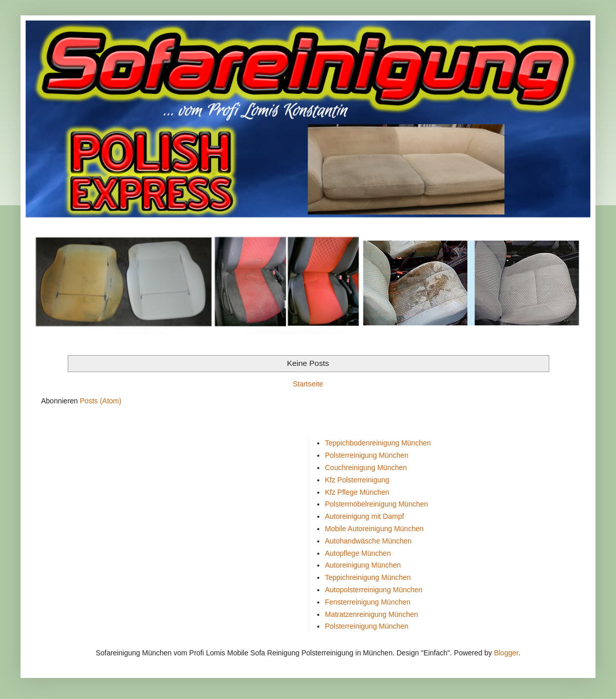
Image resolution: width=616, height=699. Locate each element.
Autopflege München (358, 553)
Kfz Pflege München (357, 492)
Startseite (308, 384)
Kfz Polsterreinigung (357, 480)
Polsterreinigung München (367, 455)
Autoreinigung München (363, 565)
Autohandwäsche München (368, 541)
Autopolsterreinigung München (374, 590)
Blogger (506, 653)
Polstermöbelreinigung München (377, 504)
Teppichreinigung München (368, 577)
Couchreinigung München (366, 468)
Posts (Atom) (101, 401)
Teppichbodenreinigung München (378, 443)
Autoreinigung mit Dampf (364, 516)
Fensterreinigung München (368, 602)
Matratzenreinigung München (371, 614)
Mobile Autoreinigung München (374, 529)
